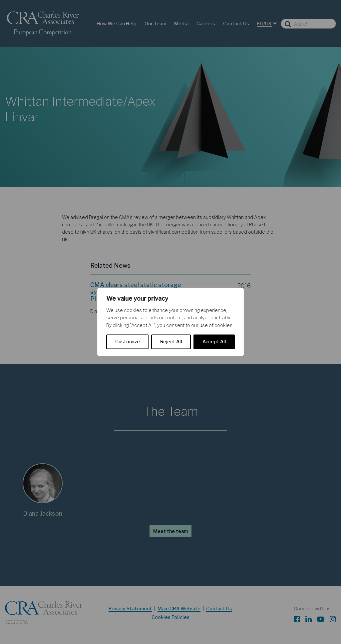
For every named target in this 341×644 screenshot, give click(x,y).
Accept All (214, 342)
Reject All (171, 342)
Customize (128, 342)
